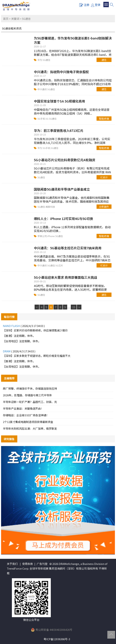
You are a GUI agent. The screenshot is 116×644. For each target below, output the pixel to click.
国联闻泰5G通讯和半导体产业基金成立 (62, 189)
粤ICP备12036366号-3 (57, 639)
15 (74, 307)
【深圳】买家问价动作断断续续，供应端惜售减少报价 (35, 330)
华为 (40, 60)
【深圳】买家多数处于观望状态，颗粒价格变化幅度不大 (37, 356)
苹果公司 (42, 236)
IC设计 (104, 177)
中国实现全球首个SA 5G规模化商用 (59, 101)
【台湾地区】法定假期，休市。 (22, 341)
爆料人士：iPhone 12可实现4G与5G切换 (63, 219)
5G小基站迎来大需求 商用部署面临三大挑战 (65, 277)
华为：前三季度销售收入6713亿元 (59, 130)
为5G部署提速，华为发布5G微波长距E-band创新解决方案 (73, 40)
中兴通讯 (42, 89)
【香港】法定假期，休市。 (19, 336)
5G (47, 119)
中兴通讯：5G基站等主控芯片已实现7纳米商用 (68, 248)
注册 (84, 5)
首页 (6, 19)
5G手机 (42, 119)
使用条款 (28, 564)
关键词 (15, 19)
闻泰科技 (50, 207)
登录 (96, 5)
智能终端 (104, 119)
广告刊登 (42, 564)
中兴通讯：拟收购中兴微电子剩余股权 (61, 72)
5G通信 (46, 60)
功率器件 (104, 207)
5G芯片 (59, 265)
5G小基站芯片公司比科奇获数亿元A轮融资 (65, 160)
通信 (104, 60)
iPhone (51, 236)
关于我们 (12, 564)
